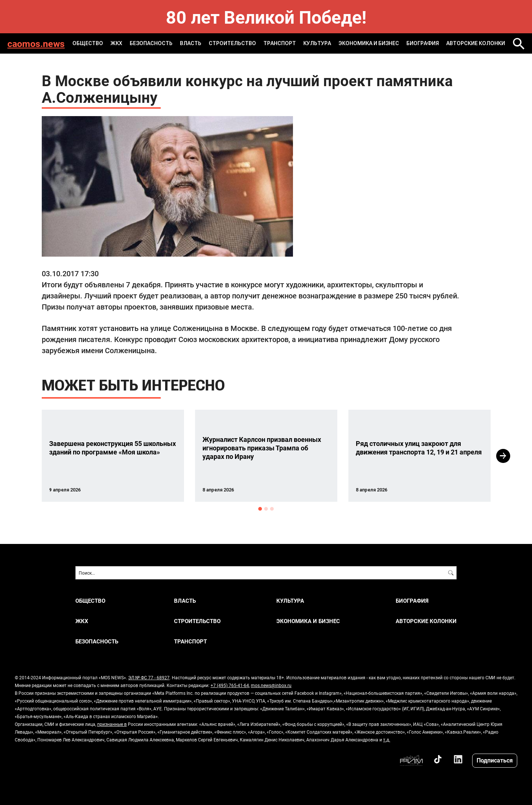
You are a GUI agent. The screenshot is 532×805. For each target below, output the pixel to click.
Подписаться (495, 760)
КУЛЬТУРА (317, 43)
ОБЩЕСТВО (88, 43)
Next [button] (503, 456)
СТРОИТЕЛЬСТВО (232, 43)
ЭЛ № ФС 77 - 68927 (149, 677)
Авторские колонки (476, 43)
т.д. (387, 740)
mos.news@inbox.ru (271, 685)
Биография (423, 43)
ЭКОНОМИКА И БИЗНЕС (369, 43)
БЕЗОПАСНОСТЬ (151, 43)
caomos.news (36, 43)
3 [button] (272, 509)
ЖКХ (116, 43)
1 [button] (260, 509)
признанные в (112, 724)
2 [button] (266, 509)
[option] (113, 456)
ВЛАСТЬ (191, 43)
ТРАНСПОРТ (280, 43)
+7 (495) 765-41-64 (230, 685)
